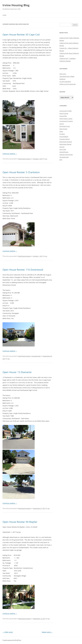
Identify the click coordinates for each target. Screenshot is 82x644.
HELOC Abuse (64, 113)
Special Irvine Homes (66, 155)
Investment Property (66, 121)
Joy (46, 159)
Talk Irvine (63, 74)
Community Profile (66, 111)
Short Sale (63, 149)
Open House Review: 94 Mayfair (20, 522)
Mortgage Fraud (65, 126)
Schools (62, 147)
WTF (61, 160)
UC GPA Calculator (65, 82)
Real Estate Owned (65, 144)
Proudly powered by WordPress (12, 640)
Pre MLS (62, 134)
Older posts (8, 632)
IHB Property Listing (66, 119)
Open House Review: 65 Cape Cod (21, 34)
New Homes (63, 129)
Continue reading (10, 154)
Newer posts (47, 632)
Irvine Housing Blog (16, 5)
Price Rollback (64, 137)
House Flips (63, 116)
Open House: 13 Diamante (17, 372)
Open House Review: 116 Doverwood (23, 270)
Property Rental (64, 139)
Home (4, 15)
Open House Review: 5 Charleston (21, 172)
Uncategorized (36, 356)
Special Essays (64, 152)
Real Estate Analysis (24, 159)
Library (62, 124)
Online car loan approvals (68, 84)
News (61, 131)
